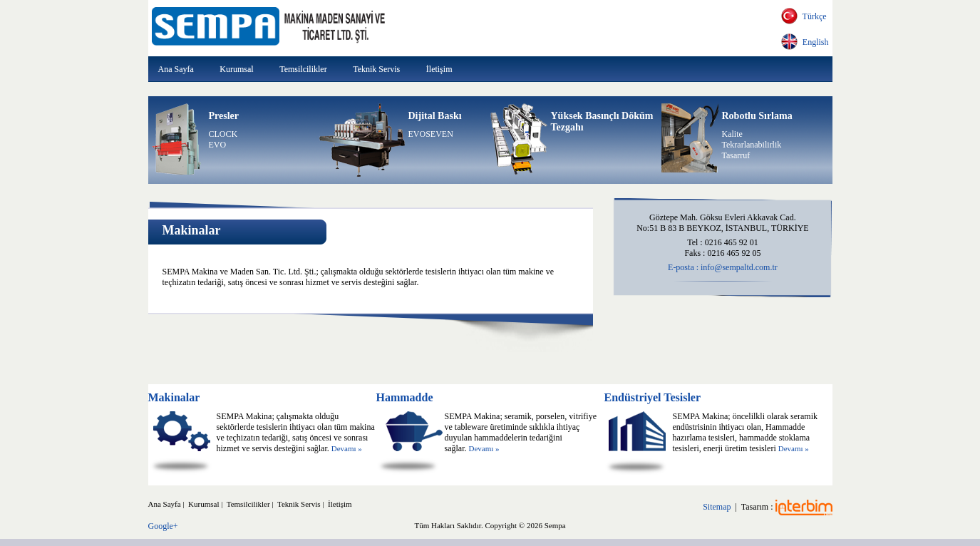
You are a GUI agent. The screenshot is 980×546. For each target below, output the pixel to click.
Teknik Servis (376, 69)
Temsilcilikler (303, 69)
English (814, 42)
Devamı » (347, 448)
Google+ (163, 526)
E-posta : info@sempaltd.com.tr (723, 267)
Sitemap (717, 507)
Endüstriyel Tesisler (652, 397)
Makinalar (174, 397)
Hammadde (404, 397)
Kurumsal (236, 69)
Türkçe (813, 16)
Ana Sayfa (176, 69)
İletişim (439, 69)
